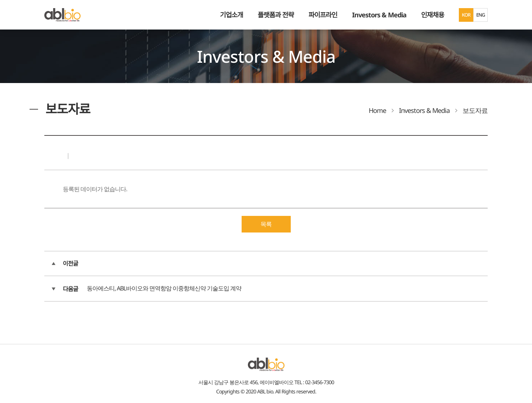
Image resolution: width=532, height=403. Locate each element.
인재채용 (433, 15)
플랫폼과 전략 (276, 15)
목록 (266, 224)
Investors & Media (379, 15)
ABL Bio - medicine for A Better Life (63, 15)
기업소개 (231, 15)
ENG (480, 15)
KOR (466, 15)
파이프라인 (323, 15)
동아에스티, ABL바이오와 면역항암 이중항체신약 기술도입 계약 (164, 288)
